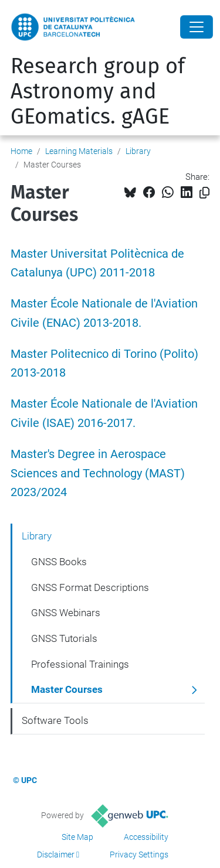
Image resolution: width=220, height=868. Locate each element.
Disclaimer (56, 855)
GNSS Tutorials (64, 638)
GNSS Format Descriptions (90, 587)
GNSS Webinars (66, 613)
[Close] (197, 27)
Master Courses (67, 689)
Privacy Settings (139, 855)
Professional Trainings (80, 664)
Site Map (77, 837)
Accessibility (146, 837)
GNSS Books (59, 562)
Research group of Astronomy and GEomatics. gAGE (98, 91)
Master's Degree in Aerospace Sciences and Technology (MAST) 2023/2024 (98, 474)
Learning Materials (79, 151)
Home (21, 151)
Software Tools (55, 720)
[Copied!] (204, 193)
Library (138, 151)
